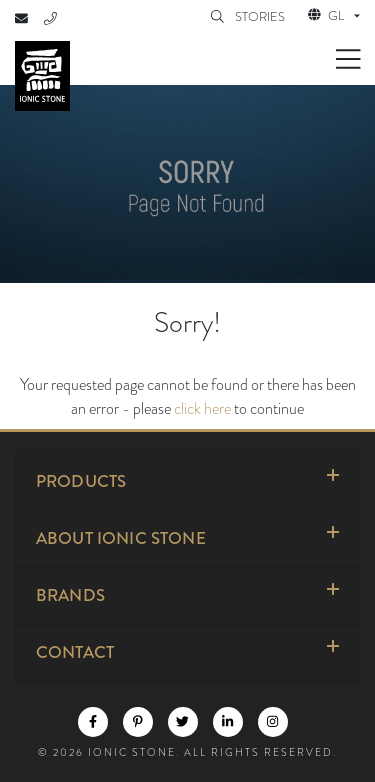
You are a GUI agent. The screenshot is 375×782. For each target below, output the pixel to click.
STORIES (261, 17)
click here (202, 408)
